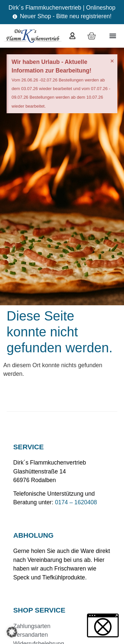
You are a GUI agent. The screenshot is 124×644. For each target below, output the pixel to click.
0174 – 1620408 (76, 502)
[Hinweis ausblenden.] (112, 61)
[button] (113, 36)
